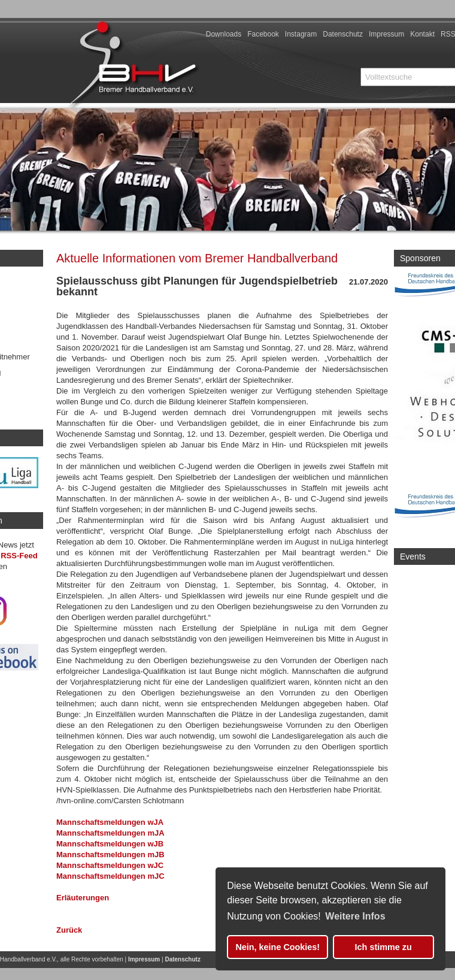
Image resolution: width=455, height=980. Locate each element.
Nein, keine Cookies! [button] (277, 947)
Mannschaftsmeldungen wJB (110, 844)
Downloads (224, 34)
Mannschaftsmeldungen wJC (110, 865)
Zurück (69, 930)
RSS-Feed (19, 556)
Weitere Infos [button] (355, 916)
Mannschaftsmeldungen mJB (110, 855)
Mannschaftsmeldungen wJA (110, 822)
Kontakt (422, 34)
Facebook (263, 34)
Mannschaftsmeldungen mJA (110, 833)
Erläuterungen (83, 898)
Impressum (386, 34)
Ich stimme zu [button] (383, 947)
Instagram (301, 34)
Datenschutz (343, 34)
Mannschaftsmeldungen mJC (110, 876)
